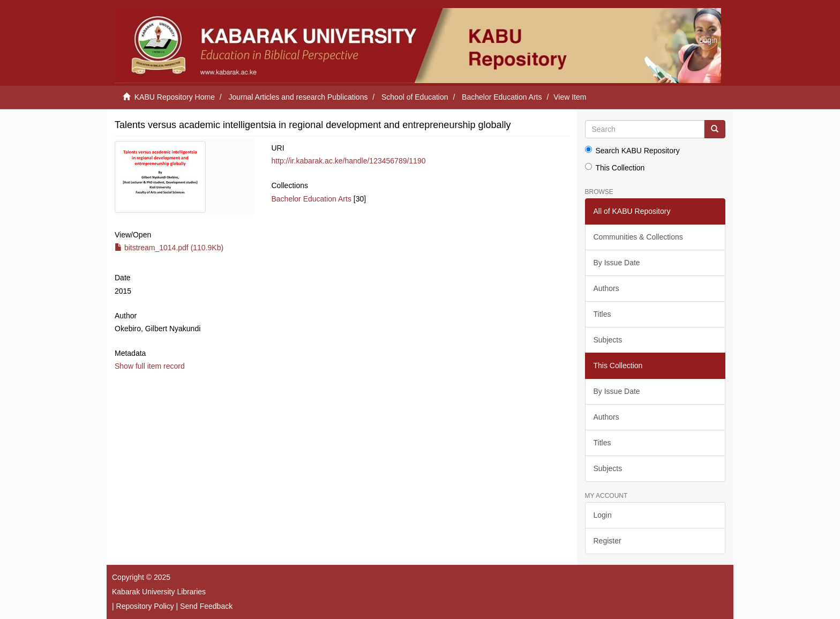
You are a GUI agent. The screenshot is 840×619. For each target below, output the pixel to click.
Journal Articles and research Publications (298, 97)
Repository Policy (145, 606)
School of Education (415, 97)
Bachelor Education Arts (502, 97)
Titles (602, 314)
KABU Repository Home (175, 97)
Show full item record (150, 366)
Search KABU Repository (632, 150)
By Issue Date (617, 263)
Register (607, 541)
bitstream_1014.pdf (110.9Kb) (169, 248)
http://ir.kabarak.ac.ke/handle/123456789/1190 (348, 161)
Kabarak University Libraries (159, 592)
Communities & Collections (638, 237)
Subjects (608, 340)
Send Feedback (206, 606)
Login (603, 515)
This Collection (615, 167)
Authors (606, 288)
